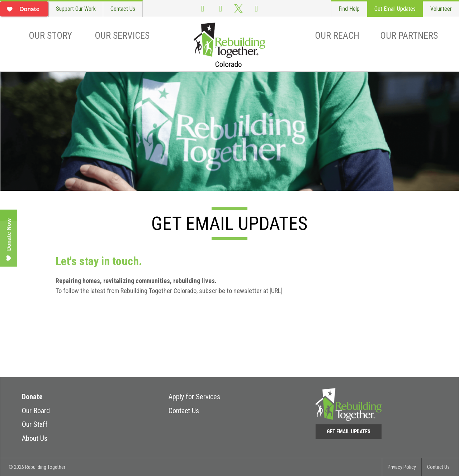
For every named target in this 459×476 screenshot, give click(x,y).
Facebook (203, 8)
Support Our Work (76, 9)
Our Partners (409, 36)
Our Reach (337, 36)
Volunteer (441, 9)
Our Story (50, 36)
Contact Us (123, 9)
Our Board (36, 411)
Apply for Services (194, 397)
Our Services (122, 36)
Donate (32, 397)
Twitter (238, 8)
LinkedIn (256, 8)
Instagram (221, 8)
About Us (35, 438)
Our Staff (35, 424)
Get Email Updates (395, 9)
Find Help (349, 9)
